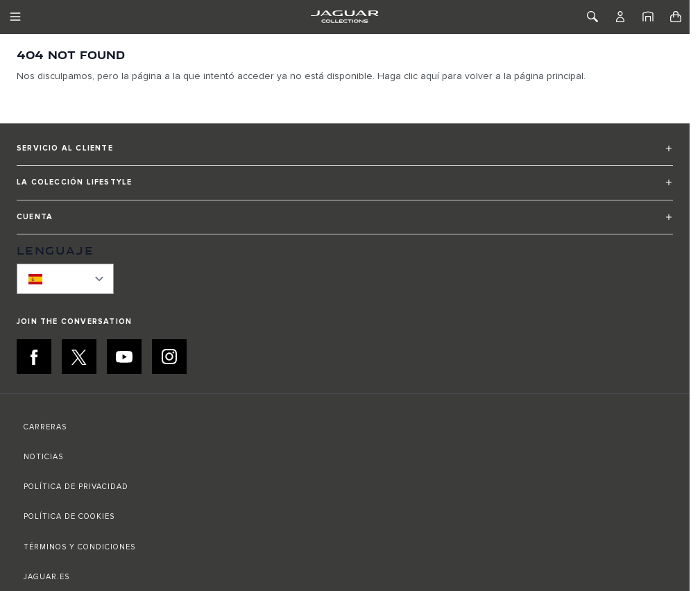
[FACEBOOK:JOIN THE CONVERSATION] (34, 357)
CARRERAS (45, 427)
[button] (345, 154)
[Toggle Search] (592, 17)
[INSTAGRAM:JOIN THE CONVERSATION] (169, 357)
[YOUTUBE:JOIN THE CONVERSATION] (124, 357)
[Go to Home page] (344, 17)
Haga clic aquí (408, 76)
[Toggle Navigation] (15, 17)
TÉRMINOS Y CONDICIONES (79, 547)
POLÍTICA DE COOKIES (69, 516)
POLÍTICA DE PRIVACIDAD (76, 487)
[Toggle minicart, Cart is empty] (676, 17)
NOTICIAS (43, 457)
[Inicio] (648, 17)
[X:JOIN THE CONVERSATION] (79, 357)
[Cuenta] (620, 17)
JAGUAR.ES (46, 577)
